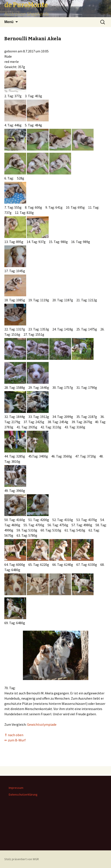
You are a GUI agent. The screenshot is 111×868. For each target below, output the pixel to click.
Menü (9, 22)
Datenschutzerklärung (23, 794)
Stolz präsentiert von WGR (22, 859)
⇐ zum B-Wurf (15, 740)
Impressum (16, 788)
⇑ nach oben (14, 735)
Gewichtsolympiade (42, 724)
